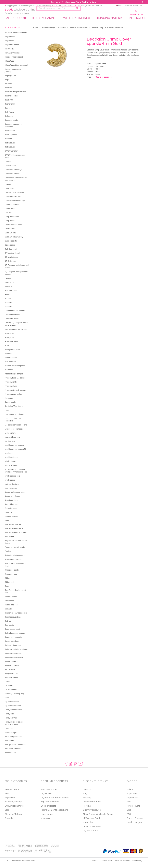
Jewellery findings (48, 32)
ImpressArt (46, 823)
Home (36, 32)
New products (133, 810)
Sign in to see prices (104, 81)
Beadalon (62, 32)
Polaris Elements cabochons (54, 814)
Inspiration (10, 802)
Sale (7, 814)
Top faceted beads (50, 806)
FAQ (129, 818)
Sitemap (95, 865)
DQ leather (46, 798)
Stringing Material (13, 818)
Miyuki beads (47, 818)
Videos (130, 794)
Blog (129, 814)
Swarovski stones (49, 794)
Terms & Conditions (122, 865)
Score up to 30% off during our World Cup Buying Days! (73, 2)
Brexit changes (134, 827)
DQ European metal (14, 810)
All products (132, 802)
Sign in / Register (136, 13)
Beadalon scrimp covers (78, 32)
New (7, 798)
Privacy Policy (106, 865)
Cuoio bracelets (48, 810)
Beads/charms (12, 794)
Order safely (137, 865)
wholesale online (21, 12)
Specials (9, 823)
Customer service (134, 6)
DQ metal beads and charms (55, 802)
